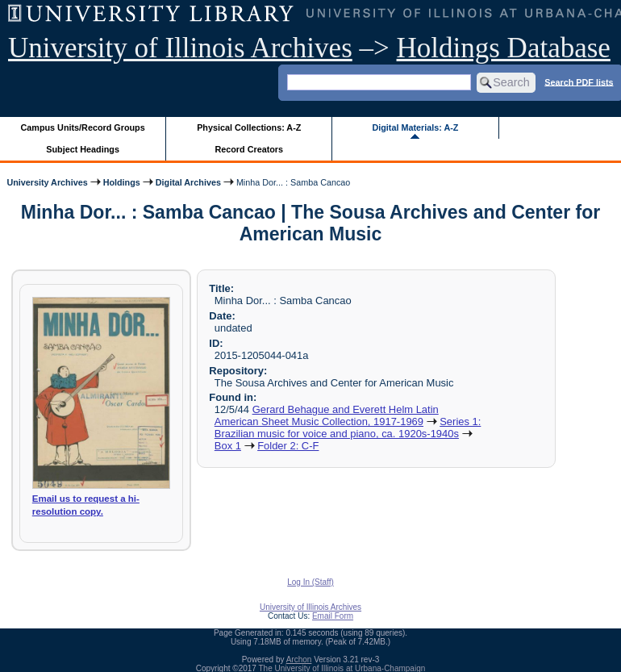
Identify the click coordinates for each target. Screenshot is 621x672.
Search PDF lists (579, 81)
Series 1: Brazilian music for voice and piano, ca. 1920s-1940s (348, 428)
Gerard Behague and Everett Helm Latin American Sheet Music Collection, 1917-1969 (327, 415)
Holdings (122, 182)
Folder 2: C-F (288, 446)
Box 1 (228, 446)
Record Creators (249, 149)
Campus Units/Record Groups (83, 127)
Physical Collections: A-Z (249, 127)
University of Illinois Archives (180, 48)
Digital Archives (188, 182)
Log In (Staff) (310, 582)
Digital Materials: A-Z (415, 127)
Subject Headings (83, 149)
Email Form (333, 616)
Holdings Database (504, 48)
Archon (299, 659)
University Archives (47, 182)
